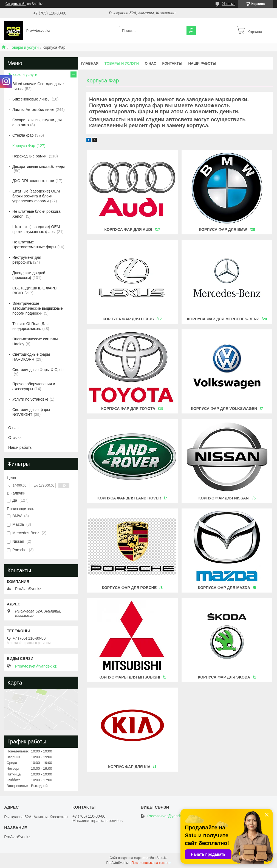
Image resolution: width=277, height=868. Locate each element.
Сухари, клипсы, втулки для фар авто (37, 122)
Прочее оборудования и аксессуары (34, 386)
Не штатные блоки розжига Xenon (36, 214)
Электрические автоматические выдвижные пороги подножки (38, 308)
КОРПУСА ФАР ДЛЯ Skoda (224, 677)
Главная (90, 63)
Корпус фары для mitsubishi (129, 677)
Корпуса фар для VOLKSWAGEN (224, 409)
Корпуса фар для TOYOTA (128, 409)
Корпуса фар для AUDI (128, 229)
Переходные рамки (30, 156)
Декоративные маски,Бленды (39, 166)
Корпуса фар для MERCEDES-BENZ (223, 319)
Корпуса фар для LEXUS (128, 319)
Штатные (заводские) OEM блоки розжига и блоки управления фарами (36, 196)
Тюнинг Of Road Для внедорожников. (30, 326)
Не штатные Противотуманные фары (34, 245)
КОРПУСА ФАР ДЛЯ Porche (129, 588)
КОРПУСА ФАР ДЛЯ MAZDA (224, 588)
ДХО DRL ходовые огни (33, 181)
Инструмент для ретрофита (27, 260)
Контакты (172, 63)
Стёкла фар (23, 135)
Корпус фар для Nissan (224, 498)
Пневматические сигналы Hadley (35, 341)
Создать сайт (16, 4)
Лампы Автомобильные (33, 110)
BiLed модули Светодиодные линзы (38, 86)
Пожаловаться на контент (151, 863)
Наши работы (202, 63)
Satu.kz (162, 858)
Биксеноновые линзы (31, 99)
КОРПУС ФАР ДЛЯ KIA (129, 767)
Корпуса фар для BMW (223, 229)
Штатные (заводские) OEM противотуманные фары (36, 229)
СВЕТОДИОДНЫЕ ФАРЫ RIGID (35, 291)
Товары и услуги (24, 47)
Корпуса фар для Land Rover (129, 498)
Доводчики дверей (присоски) (29, 275)
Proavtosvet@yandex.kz (36, 666)
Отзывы (15, 438)
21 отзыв (229, 4)
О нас (151, 63)
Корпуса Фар (24, 146)
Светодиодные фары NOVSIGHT (31, 412)
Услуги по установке (30, 399)
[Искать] (191, 31)
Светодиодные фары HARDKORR (31, 357)
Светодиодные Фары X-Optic (38, 370)
